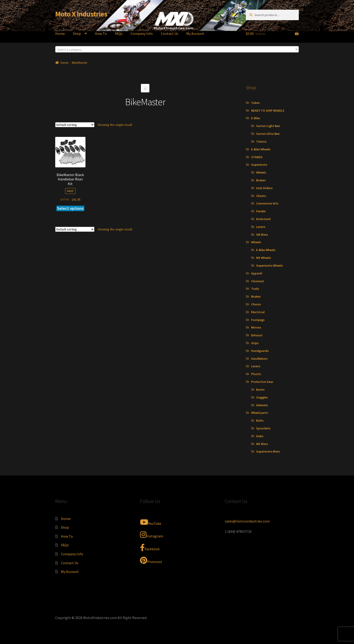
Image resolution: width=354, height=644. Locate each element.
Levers (261, 227)
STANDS (257, 157)
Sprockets (263, 428)
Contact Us (170, 33)
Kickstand (263, 219)
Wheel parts (260, 413)
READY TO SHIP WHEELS (268, 111)
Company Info (142, 33)
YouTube (151, 522)
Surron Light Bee (268, 126)
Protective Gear (262, 382)
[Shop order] (75, 125)
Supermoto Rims (268, 451)
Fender (261, 211)
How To (101, 33)
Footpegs (258, 320)
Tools (255, 289)
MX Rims (262, 444)
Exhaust (257, 335)
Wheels (261, 172)
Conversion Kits (267, 203)
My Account (195, 33)
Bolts (260, 420)
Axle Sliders (264, 188)
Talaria (261, 141)
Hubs (260, 436)
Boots (260, 390)
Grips (255, 343)
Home (60, 33)
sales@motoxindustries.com (247, 521)
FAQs (119, 33)
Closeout (258, 281)
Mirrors (256, 327)
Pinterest (151, 560)
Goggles (262, 397)
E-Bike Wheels (261, 149)
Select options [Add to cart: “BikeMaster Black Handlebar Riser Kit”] (70, 208)
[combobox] (177, 49)
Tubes (255, 103)
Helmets (262, 405)
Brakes (261, 180)
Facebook (150, 547)
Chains (261, 196)
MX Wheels (264, 258)
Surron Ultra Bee (268, 134)
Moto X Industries (81, 14)
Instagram (152, 535)
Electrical (258, 312)
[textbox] (177, 50)
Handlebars (259, 359)
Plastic (256, 374)
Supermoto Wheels (270, 265)
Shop (77, 33)
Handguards (260, 351)
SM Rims (262, 235)
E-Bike (255, 118)
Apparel (257, 273)
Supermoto (259, 165)
